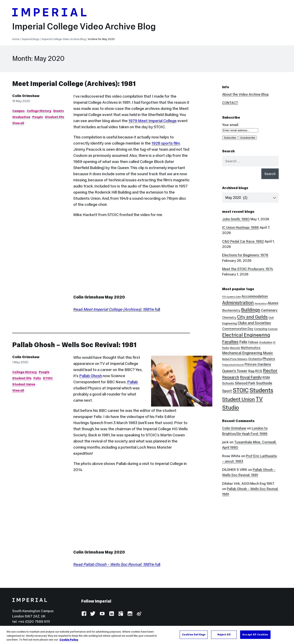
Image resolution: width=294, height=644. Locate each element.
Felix (37, 378)
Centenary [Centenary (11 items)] (269, 310)
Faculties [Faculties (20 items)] (230, 342)
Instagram (130, 614)
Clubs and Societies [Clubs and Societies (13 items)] (254, 323)
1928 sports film (166, 143)
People (38, 117)
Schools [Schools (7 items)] (228, 383)
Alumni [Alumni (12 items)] (273, 303)
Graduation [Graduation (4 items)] (266, 342)
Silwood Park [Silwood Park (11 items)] (245, 383)
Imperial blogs (31, 39)
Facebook (84, 614)
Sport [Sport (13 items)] (227, 391)
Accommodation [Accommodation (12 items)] (255, 296)
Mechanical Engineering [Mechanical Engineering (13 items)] (242, 353)
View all (18, 123)
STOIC (48, 378)
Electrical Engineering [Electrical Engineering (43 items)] (246, 335)
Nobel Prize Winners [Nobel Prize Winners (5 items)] (235, 359)
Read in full (117, 309)
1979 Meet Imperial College (153, 121)
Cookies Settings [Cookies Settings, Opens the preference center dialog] (194, 634)
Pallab (133, 382)
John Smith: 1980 (236, 219)
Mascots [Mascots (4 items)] (235, 348)
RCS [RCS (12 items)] (259, 371)
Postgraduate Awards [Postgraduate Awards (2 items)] (233, 365)
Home (16, 39)
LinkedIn (111, 614)
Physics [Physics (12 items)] (269, 359)
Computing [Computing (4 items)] (261, 329)
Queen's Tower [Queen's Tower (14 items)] (235, 371)
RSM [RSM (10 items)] (266, 378)
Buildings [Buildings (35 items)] (251, 310)
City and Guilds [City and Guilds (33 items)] (252, 317)
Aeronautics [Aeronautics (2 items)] (261, 304)
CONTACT (230, 103)
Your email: (231, 125)
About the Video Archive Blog (245, 94)
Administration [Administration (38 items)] (238, 303)
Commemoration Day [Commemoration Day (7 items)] (238, 329)
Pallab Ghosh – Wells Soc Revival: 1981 (74, 345)
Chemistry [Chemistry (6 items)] (229, 318)
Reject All (224, 634)
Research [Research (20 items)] (231, 377)
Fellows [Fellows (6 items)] (253, 342)
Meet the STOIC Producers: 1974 (248, 269)
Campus (18, 111)
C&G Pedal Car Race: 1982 (243, 241)
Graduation (21, 117)
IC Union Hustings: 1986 (241, 227)
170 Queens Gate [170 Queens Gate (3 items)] (231, 297)
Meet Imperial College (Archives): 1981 (74, 84)
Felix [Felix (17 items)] (243, 342)
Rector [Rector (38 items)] (270, 371)
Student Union (24, 384)
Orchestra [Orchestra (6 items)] (255, 359)
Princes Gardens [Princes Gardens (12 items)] (258, 364)
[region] (147, 635)
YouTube (102, 614)
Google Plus (121, 614)
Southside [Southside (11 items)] (264, 383)
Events (59, 111)
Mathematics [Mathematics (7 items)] (251, 348)
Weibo (139, 614)
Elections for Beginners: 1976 (245, 255)
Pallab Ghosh (91, 376)
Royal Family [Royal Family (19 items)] (251, 377)
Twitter (93, 614)
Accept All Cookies (255, 634)
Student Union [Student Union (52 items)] (238, 399)
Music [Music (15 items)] (268, 353)
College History (39, 111)
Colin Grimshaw (26, 96)
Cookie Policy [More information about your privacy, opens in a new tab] (69, 640)
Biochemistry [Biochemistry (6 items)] (231, 310)
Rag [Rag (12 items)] (251, 371)
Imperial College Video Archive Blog (84, 26)
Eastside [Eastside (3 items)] (273, 329)
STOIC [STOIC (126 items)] (241, 390)
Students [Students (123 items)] (261, 390)
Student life (55, 117)
